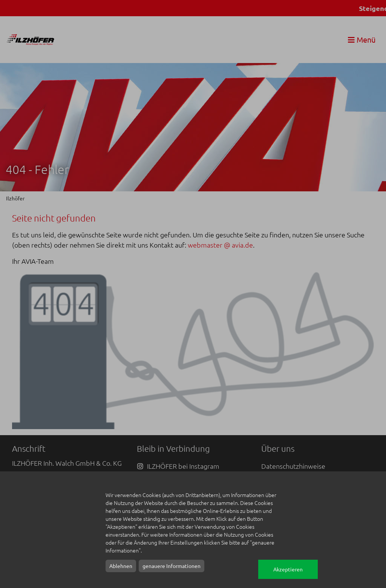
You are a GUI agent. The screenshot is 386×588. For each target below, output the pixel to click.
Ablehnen (121, 566)
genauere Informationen (172, 566)
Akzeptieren (288, 569)
